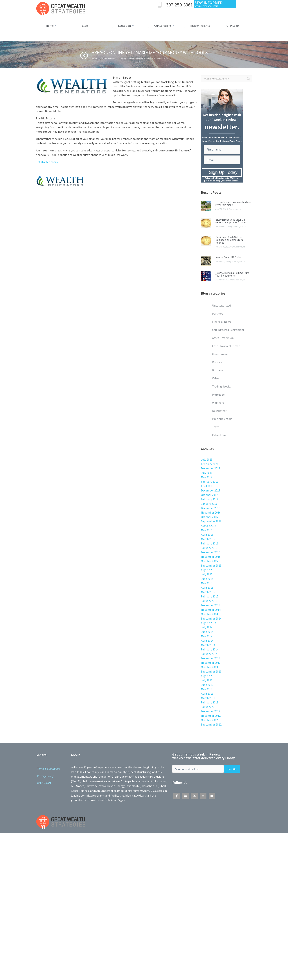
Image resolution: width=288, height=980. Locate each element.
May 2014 (207, 636)
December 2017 (211, 490)
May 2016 (207, 530)
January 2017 (209, 504)
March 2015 (208, 592)
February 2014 (210, 649)
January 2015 (209, 601)
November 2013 (211, 663)
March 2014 (208, 645)
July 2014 (207, 627)
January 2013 (209, 707)
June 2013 (207, 685)
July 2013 (207, 680)
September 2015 (211, 565)
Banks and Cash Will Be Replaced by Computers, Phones (229, 240)
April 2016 (207, 535)
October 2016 (209, 517)
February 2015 (210, 596)
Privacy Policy (45, 776)
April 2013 (207, 694)
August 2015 (209, 570)
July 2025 (207, 459)
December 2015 (211, 552)
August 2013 (209, 676)
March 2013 (208, 698)
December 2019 (211, 468)
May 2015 (207, 583)
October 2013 (209, 667)
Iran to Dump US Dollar (228, 257)
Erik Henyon (234, 209)
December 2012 (211, 711)
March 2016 (208, 539)
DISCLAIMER (44, 783)
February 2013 (210, 702)
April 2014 (207, 641)
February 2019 (210, 482)
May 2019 (207, 477)
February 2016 (210, 543)
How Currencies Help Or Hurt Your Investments (232, 274)
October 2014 (209, 614)
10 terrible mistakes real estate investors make (233, 204)
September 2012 (211, 724)
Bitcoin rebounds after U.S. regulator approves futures (231, 221)
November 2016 (211, 512)
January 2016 (209, 548)
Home (95, 58)
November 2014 (211, 610)
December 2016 (211, 508)
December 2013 (211, 658)
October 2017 (209, 495)
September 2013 (211, 671)
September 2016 (211, 521)
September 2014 (211, 618)
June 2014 (207, 632)
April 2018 (207, 486)
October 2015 (209, 561)
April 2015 (207, 588)
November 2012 (211, 716)
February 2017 (210, 499)
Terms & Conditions (48, 769)
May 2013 (207, 689)
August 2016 (209, 526)
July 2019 (207, 473)
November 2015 (211, 557)
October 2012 (209, 720)
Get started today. (47, 162)
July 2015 (207, 574)
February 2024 (210, 464)
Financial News (108, 58)
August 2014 (209, 623)
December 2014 (211, 605)
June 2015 (207, 579)
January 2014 (209, 654)
